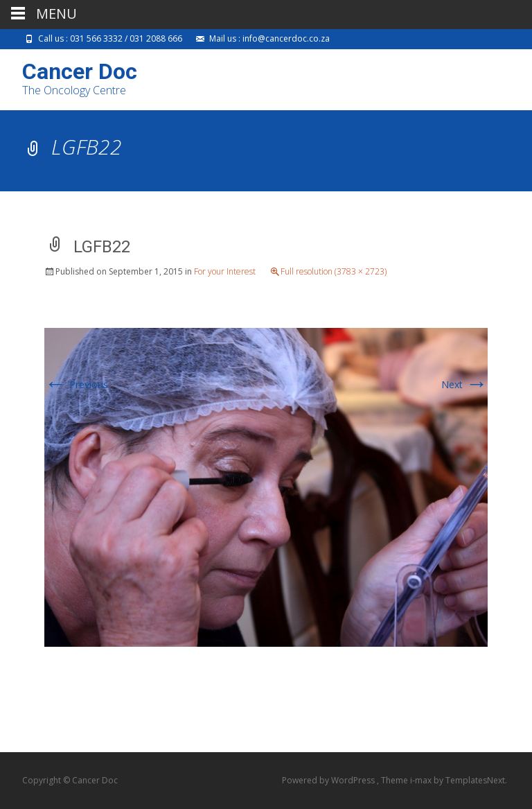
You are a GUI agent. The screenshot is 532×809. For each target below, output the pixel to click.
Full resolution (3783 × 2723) (334, 271)
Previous (76, 384)
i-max (422, 780)
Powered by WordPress (329, 780)
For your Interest (225, 271)
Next (464, 384)
